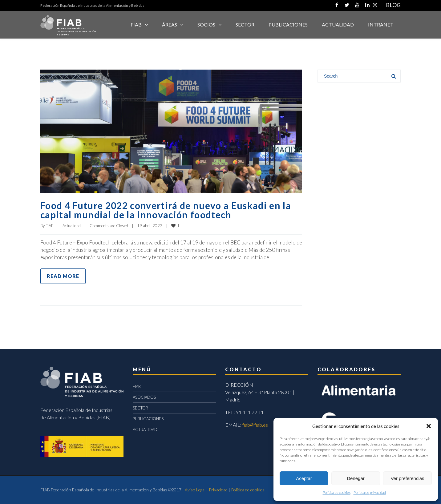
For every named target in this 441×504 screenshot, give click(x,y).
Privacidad (218, 490)
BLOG (393, 5)
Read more (63, 276)
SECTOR (245, 24)
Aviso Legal (195, 490)
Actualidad (72, 226)
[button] (429, 426)
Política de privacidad (370, 492)
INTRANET (381, 24)
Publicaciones (288, 24)
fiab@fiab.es (255, 425)
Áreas (170, 24)
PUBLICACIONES (148, 419)
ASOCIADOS (144, 397)
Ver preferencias (407, 478)
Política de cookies (337, 492)
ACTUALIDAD (338, 24)
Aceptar (304, 478)
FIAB (136, 24)
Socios (206, 24)
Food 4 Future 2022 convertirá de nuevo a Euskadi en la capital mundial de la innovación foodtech (166, 210)
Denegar (356, 478)
